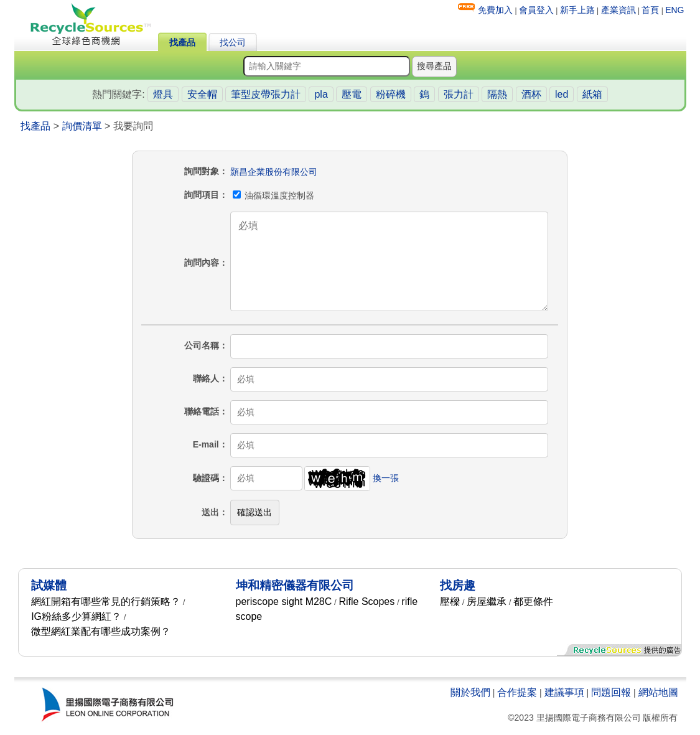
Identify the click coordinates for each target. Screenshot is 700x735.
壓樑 (450, 602)
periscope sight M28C (284, 602)
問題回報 (611, 692)
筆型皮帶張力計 (266, 94)
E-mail (206, 444)
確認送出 (254, 512)
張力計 (459, 94)
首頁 (650, 10)
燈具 (163, 94)
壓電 (352, 94)
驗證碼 (206, 478)
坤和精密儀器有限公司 (295, 585)
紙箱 (592, 94)
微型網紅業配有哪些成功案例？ (101, 631)
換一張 (386, 478)
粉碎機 (391, 94)
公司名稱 (202, 345)
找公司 (233, 42)
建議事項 (564, 692)
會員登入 (536, 10)
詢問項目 (202, 195)
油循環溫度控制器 (274, 195)
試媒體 (49, 585)
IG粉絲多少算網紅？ (76, 616)
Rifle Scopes (366, 602)
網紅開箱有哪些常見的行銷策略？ (106, 602)
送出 (210, 512)
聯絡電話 (202, 411)
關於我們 (470, 692)
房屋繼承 (487, 602)
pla (321, 94)
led (562, 94)
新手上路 (577, 10)
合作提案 (517, 692)
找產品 (182, 42)
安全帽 (202, 94)
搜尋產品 (434, 66)
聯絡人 (206, 378)
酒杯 (531, 94)
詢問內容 (202, 263)
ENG (674, 10)
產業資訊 (618, 10)
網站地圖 (658, 692)
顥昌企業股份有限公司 (274, 172)
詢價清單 (82, 126)
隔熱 (497, 94)
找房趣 (458, 585)
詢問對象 (202, 171)
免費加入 (495, 10)
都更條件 (533, 602)
